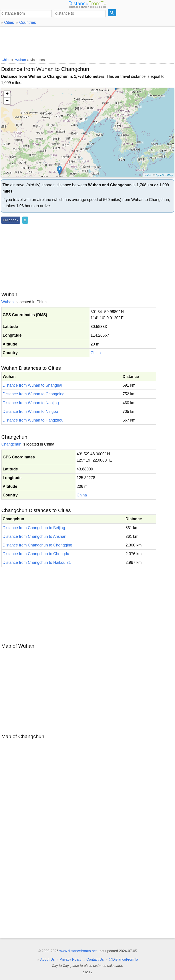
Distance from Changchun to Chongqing (37, 545)
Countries (27, 22)
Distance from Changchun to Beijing (34, 528)
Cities (9, 22)
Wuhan (7, 302)
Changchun (11, 444)
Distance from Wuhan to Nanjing (31, 403)
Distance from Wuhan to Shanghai (32, 385)
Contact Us (95, 959)
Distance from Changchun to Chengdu (36, 554)
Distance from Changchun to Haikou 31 (37, 562)
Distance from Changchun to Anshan (35, 536)
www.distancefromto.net (78, 951)
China (96, 353)
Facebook (11, 220)
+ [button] (7, 94)
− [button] (7, 101)
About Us (47, 959)
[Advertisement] (87, 41)
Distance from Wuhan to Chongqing (34, 394)
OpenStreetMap (164, 175)
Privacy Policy (71, 959)
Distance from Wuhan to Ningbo (30, 412)
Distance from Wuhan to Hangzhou (33, 420)
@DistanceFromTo (123, 959)
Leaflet (147, 175)
